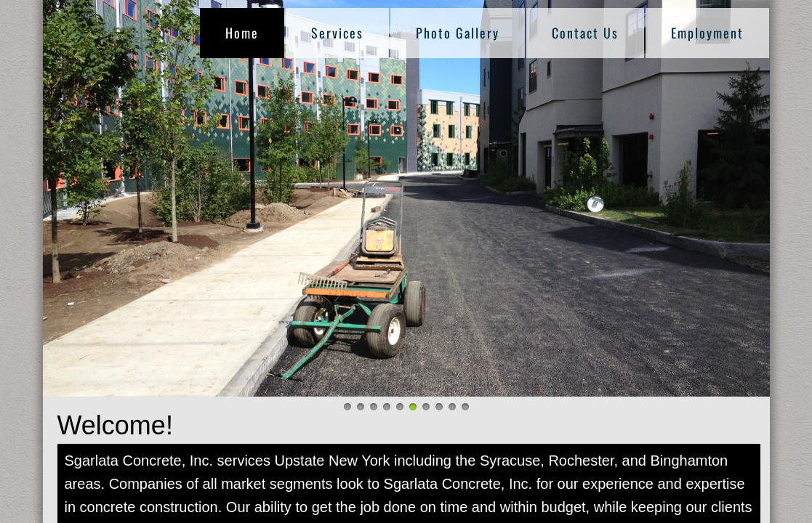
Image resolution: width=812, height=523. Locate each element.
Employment (707, 33)
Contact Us (585, 33)
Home (242, 33)
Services (337, 33)
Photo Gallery (458, 33)
